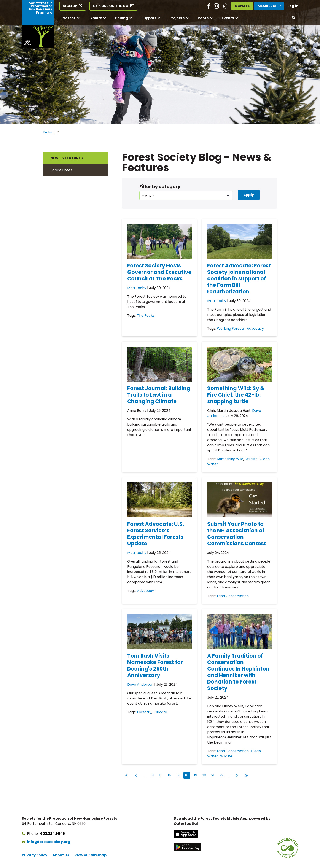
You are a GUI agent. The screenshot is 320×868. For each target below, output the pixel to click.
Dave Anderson (140, 684)
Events (228, 18)
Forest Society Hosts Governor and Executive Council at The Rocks (159, 272)
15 (162, 775)
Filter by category (160, 187)
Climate (160, 712)
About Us (61, 855)
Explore (95, 18)
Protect (68, 18)
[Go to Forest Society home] (38, 24)
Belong (122, 18)
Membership (269, 6)
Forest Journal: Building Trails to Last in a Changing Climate (159, 395)
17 (179, 775)
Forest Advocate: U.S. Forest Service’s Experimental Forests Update (156, 534)
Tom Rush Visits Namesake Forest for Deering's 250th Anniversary (155, 665)
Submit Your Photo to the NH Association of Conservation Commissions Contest (237, 534)
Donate (242, 6)
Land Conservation (233, 596)
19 (197, 775)
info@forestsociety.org (49, 842)
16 (170, 775)
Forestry (144, 712)
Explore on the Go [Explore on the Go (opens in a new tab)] (111, 6)
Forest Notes (61, 170)
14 (153, 775)
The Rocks (146, 316)
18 (188, 775)
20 (205, 775)
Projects (177, 18)
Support (149, 18)
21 (214, 775)
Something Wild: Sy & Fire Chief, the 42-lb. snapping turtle (236, 395)
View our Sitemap (90, 855)
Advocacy (255, 328)
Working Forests (231, 328)
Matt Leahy (137, 288)
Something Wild (230, 459)
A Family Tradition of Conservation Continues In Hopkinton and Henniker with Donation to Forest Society (238, 672)
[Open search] (294, 18)
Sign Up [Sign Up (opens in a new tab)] (70, 6)
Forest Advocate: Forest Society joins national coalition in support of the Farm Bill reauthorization (239, 279)
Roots (203, 18)
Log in (293, 6)
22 (222, 775)
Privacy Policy (35, 855)
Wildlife (252, 459)
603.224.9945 (53, 834)
